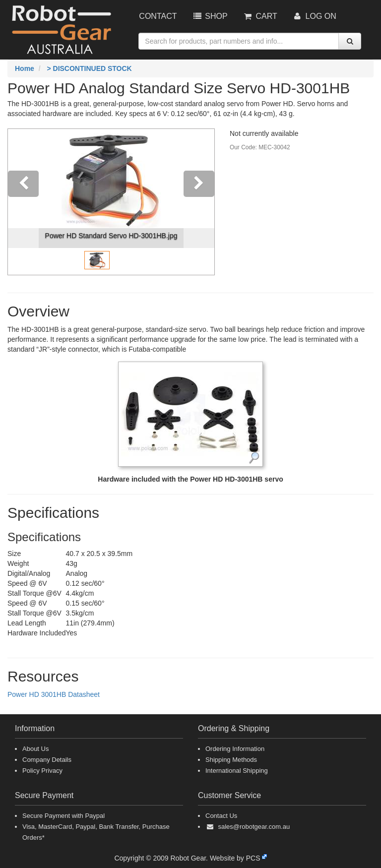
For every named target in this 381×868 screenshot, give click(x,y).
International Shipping (237, 771)
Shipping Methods (231, 760)
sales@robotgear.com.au (254, 827)
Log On (314, 16)
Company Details (47, 760)
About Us (35, 749)
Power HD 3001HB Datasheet (54, 694)
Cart (260, 16)
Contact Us (221, 816)
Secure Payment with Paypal (63, 816)
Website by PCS (235, 858)
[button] (23, 202)
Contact (158, 16)
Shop (209, 16)
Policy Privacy (42, 771)
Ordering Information (235, 749)
